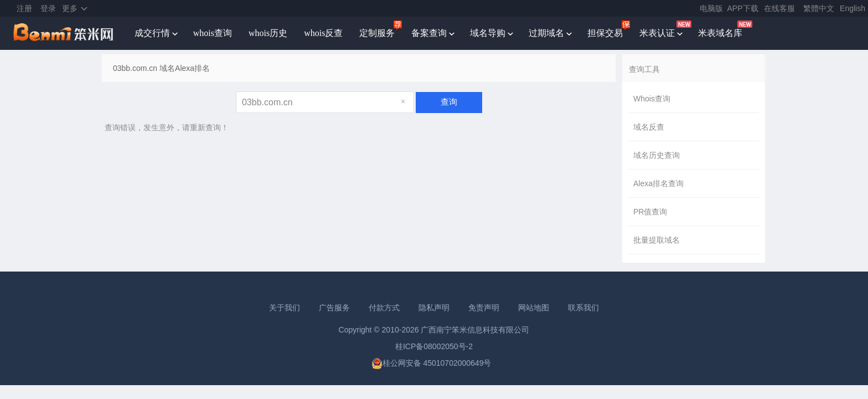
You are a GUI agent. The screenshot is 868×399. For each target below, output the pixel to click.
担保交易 (605, 33)
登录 (48, 8)
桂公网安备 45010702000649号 (432, 363)
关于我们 (285, 308)
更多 (70, 8)
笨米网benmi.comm (64, 33)
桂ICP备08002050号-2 (434, 346)
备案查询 (429, 33)
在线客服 (779, 8)
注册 (24, 8)
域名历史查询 (657, 155)
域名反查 (649, 127)
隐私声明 (434, 308)
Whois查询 (652, 99)
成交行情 (152, 33)
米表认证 (657, 33)
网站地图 (534, 308)
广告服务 (334, 308)
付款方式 (384, 308)
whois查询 (213, 33)
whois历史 (268, 33)
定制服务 (377, 33)
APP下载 (743, 8)
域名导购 (488, 33)
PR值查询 (650, 212)
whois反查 (323, 33)
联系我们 (583, 308)
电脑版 (711, 8)
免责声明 (484, 308)
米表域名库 (720, 33)
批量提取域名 (657, 240)
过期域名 (546, 33)
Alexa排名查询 (658, 183)
